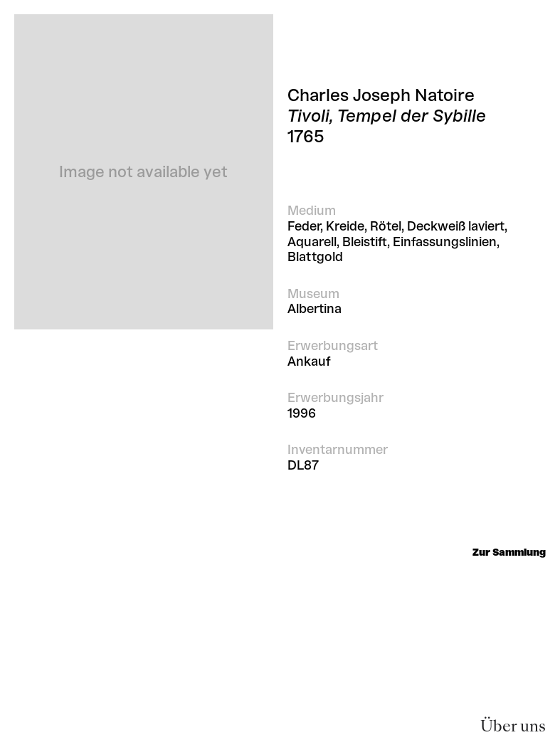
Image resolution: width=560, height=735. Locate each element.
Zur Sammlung (509, 552)
